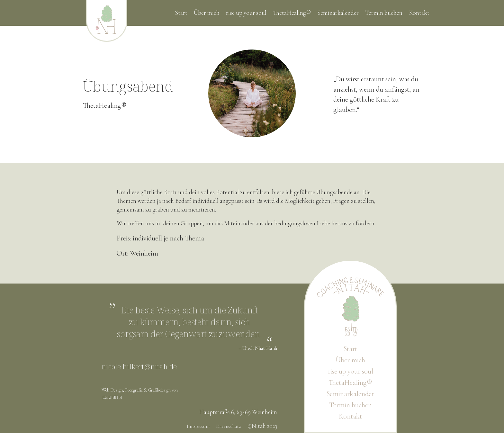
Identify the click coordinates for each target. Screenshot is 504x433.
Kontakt (419, 13)
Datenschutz (228, 426)
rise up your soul (246, 13)
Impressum (198, 426)
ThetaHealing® (292, 13)
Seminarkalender (338, 13)
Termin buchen (384, 13)
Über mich (207, 13)
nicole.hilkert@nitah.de (139, 367)
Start (181, 13)
